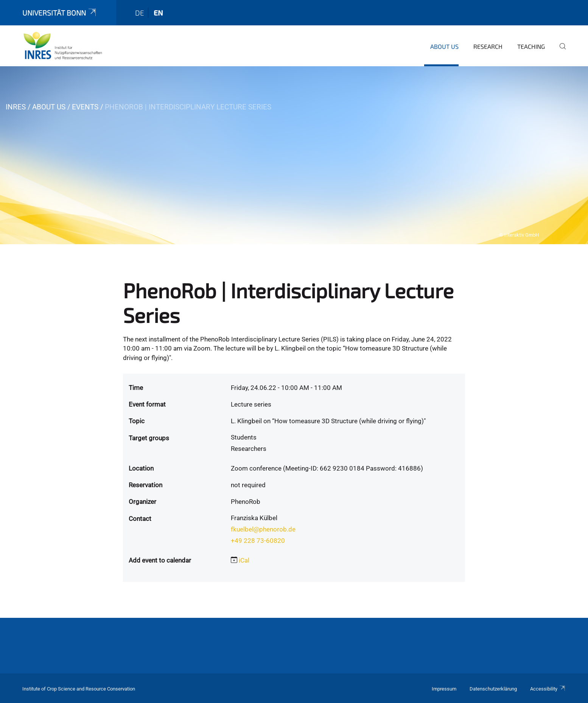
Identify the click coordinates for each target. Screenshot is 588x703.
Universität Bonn (60, 13)
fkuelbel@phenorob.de (263, 529)
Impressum (444, 689)
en (158, 13)
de (140, 13)
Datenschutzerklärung (493, 689)
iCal (244, 560)
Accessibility (548, 689)
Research (488, 46)
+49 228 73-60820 (258, 541)
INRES (16, 107)
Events (85, 107)
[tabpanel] (294, 155)
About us (444, 46)
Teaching (531, 46)
